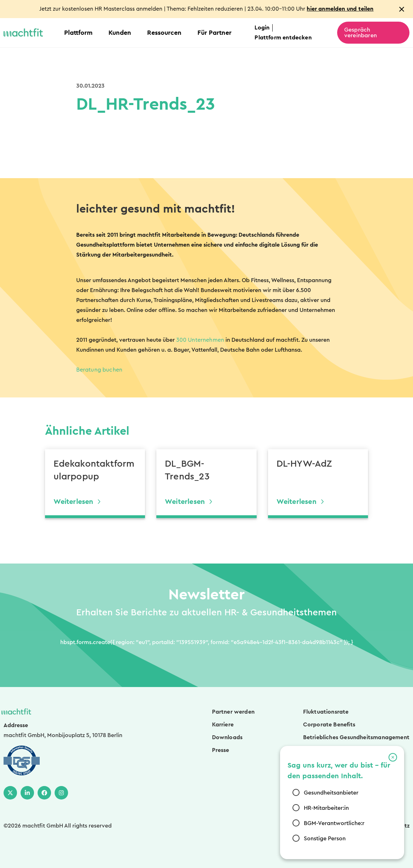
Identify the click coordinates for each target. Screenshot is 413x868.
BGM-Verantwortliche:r (334, 823)
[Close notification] (402, 9)
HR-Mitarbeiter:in (326, 808)
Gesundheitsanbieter (331, 793)
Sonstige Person (325, 839)
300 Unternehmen (200, 340)
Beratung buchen (99, 370)
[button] (393, 757)
